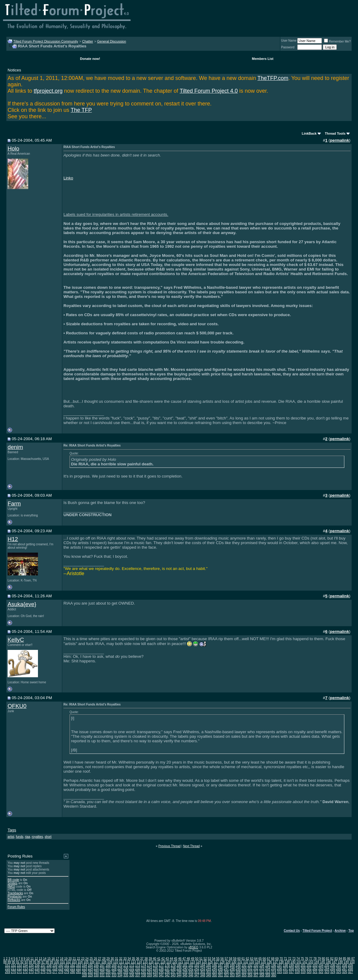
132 (246, 962)
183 (197, 965)
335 (126, 975)
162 (73, 965)
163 (78, 965)
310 (250, 972)
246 (220, 969)
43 (167, 959)
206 (333, 965)
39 (150, 959)
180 (179, 965)
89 (9, 962)
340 (155, 975)
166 (96, 965)
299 (185, 972)
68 (273, 959)
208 (344, 965)
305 (220, 972)
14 (45, 959)
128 (222, 962)
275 (43, 972)
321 (315, 972)
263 (321, 969)
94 (30, 962)
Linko (68, 178)
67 (269, 959)
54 (214, 959)
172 (132, 965)
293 (150, 972)
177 (161, 965)
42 (163, 959)
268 (351, 969)
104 (80, 962)
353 (232, 975)
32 (121, 959)
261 (309, 969)
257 (286, 969)
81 (327, 959)
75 (302, 959)
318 (297, 972)
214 (31, 969)
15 (49, 959)
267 (344, 969)
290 (132, 972)
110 (116, 962)
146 (328, 962)
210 (8, 969)
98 (47, 962)
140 (293, 962)
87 (353, 959)
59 (235, 959)
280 (73, 972)
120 (175, 962)
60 (239, 959)
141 (299, 962)
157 (43, 965)
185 (209, 965)
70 (281, 959)
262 (315, 969)
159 (55, 965)
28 (104, 959)
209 (351, 965)
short (48, 837)
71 (285, 959)
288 (120, 972)
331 (102, 975)
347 (197, 975)
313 (268, 972)
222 (78, 969)
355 (244, 975)
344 (179, 975)
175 (150, 965)
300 (191, 972)
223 (85, 969)
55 (218, 959)
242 (197, 969)
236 (161, 969)
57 (226, 959)
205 (327, 965)
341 (161, 975)
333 (114, 975)
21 (74, 959)
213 (25, 969)
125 (205, 962)
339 (150, 975)
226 (102, 969)
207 (339, 965)
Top (351, 931)
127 (216, 962)
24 (87, 959)
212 (20, 969)
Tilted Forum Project (317, 931)
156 (37, 965)
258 (291, 969)
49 (192, 959)
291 (138, 972)
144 (317, 962)
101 (62, 962)
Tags (12, 830)
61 (243, 959)
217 (49, 969)
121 (181, 962)
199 (291, 965)
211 (14, 969)
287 (114, 972)
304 (215, 972)
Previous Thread (169, 846)
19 (66, 959)
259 (297, 969)
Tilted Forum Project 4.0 (209, 91)
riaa (27, 837)
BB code (13, 880)
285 (102, 972)
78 (315, 959)
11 (32, 959)
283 (90, 972)
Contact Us (292, 931)
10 (28, 959)
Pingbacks (15, 897)
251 (250, 969)
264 (327, 969)
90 (14, 962)
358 (262, 975)
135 (263, 962)
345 (185, 975)
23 (83, 959)
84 (340, 959)
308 (238, 972)
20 (70, 959)
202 (309, 965)
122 (187, 962)
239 (179, 969)
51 (201, 959)
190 (238, 965)
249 (238, 969)
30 (112, 959)
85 (344, 959)
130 (234, 962)
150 (352, 962)
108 (104, 962)
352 (226, 975)
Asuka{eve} (22, 604)
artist (11, 837)
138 (281, 962)
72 (290, 959)
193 (256, 965)
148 (340, 962)
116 (151, 962)
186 (215, 965)
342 (167, 975)
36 (138, 959)
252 (256, 969)
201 (303, 965)
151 (8, 965)
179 (173, 965)
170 (120, 965)
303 (209, 972)
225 (96, 969)
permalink (340, 140)
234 (150, 969)
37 (142, 959)
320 (309, 972)
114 (139, 962)
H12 (13, 539)
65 (260, 959)
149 (346, 962)
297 (173, 972)
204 (321, 965)
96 (39, 962)
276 (49, 972)
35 (133, 959)
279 (67, 972)
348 (203, 975)
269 (8, 972)
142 (305, 962)
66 (264, 959)
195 (268, 965)
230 (126, 969)
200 (297, 965)
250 (244, 969)
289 (126, 972)
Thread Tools (335, 133)
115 (145, 962)
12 (36, 959)
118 (163, 962)
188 (226, 965)
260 (303, 969)
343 (173, 975)
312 (262, 972)
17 (57, 959)
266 (339, 969)
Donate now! (90, 59)
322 (321, 972)
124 (198, 962)
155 (31, 965)
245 (215, 969)
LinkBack (309, 133)
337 (138, 975)
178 (167, 965)
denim (15, 447)
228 (114, 969)
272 (25, 972)
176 (155, 965)
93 (26, 962)
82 (332, 959)
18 (61, 959)
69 (277, 959)
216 (43, 969)
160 (61, 965)
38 (146, 959)
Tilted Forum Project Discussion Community (46, 41)
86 (349, 959)
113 (133, 962)
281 (78, 972)
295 (161, 972)
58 (231, 959)
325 (339, 972)
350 (215, 975)
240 (185, 969)
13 (41, 959)
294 (155, 972)
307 (232, 972)
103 (74, 962)
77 (311, 959)
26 (95, 959)
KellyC (16, 640)
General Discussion (112, 41)
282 (85, 972)
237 (167, 969)
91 (18, 962)
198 (286, 965)
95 (34, 962)
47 (184, 959)
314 (274, 972)
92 (22, 962)
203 (315, 965)
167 (102, 965)
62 (247, 959)
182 (191, 965)
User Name (289, 41)
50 (197, 959)
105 (86, 962)
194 (262, 965)
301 (197, 972)
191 (244, 965)
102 (68, 962)
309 (244, 972)
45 (176, 959)
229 (120, 969)
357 (256, 975)
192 (250, 965)
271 (20, 972)
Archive (340, 931)
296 (167, 972)
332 (108, 975)
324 (333, 972)
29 (108, 959)
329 (90, 975)
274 (37, 972)
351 (220, 975)
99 (51, 962)
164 (85, 965)
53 (209, 959)
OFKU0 (17, 706)
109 (110, 962)
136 (269, 962)
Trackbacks (15, 893)
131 (240, 962)
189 (232, 965)
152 (14, 965)
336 (132, 975)
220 (67, 969)
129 (228, 962)
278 (61, 972)
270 (14, 972)
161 (67, 965)
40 (154, 959)
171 (126, 965)
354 (238, 975)
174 (143, 965)
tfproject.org (48, 91)
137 (275, 962)
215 (37, 969)
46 (180, 959)
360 (274, 975)
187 (220, 965)
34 (129, 959)
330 (96, 975)
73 (294, 959)
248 (232, 969)
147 (334, 962)
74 (298, 959)
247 (226, 969)
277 (55, 972)
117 (157, 962)
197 (280, 965)
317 (291, 972)
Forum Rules (16, 907)
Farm (14, 504)
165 (90, 965)
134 (258, 962)
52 (205, 959)
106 (92, 962)
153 (20, 965)
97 (43, 962)
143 (311, 962)
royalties (38, 837)
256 (280, 969)
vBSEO (193, 947)
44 (171, 959)
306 (226, 972)
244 (209, 969)
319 (303, 972)
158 (49, 965)
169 (114, 965)
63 (252, 959)
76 (307, 959)
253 (262, 969)
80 (324, 959)
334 (120, 975)
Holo (13, 148)
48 (188, 959)
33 (125, 959)
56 (222, 959)
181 (185, 965)
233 (143, 969)
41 (159, 959)
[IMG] (11, 887)
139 (287, 962)
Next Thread (191, 846)
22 (78, 959)
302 (203, 972)
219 (61, 969)
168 (108, 965)
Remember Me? (337, 41)
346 (191, 975)
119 (169, 962)
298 (179, 972)
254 (268, 969)
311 (256, 972)
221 (73, 969)
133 (252, 962)
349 (209, 975)
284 (96, 972)
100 (57, 962)
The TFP (81, 110)
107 (98, 962)
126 (210, 962)
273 (31, 972)
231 (132, 969)
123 (193, 962)
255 (274, 969)
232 (138, 969)
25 (91, 959)
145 (323, 962)
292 (143, 972)
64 (256, 959)
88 (5, 962)
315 (280, 972)
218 (55, 969)
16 (53, 959)
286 (108, 972)
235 (155, 969)
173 (138, 965)
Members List (263, 59)
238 (173, 969)
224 (90, 969)
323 (327, 972)
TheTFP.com (273, 78)
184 (203, 965)
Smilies (12, 883)
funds (19, 837)
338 (143, 975)
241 (191, 969)
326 (344, 972)
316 (286, 972)
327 (351, 972)
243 (203, 969)
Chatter (87, 41)
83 (336, 959)
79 (319, 959)
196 (274, 965)
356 (250, 975)
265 (333, 969)
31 (116, 959)
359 (268, 975)
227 (108, 969)
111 (122, 962)
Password (288, 47)
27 (100, 959)
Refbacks (14, 900)
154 (25, 965)
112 (128, 962)
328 (85, 975)
